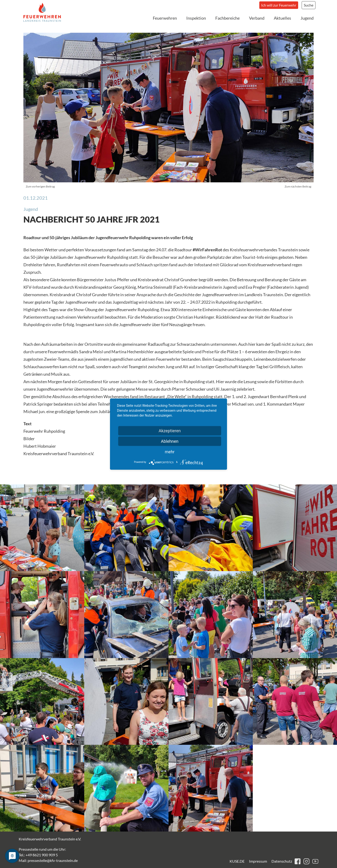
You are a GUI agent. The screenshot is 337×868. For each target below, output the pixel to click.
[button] (42, 528)
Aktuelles (282, 18)
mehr (170, 452)
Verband (257, 18)
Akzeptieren (170, 430)
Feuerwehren (165, 18)
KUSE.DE (237, 861)
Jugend (307, 18)
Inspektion (196, 18)
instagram (306, 861)
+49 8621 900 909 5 (42, 855)
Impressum (258, 861)
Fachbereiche (227, 18)
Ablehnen (170, 441)
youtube (315, 861)
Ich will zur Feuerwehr (279, 5)
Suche (309, 5)
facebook (298, 861)
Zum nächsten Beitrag (298, 186)
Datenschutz (282, 861)
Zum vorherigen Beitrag (40, 186)
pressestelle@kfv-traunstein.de (53, 860)
